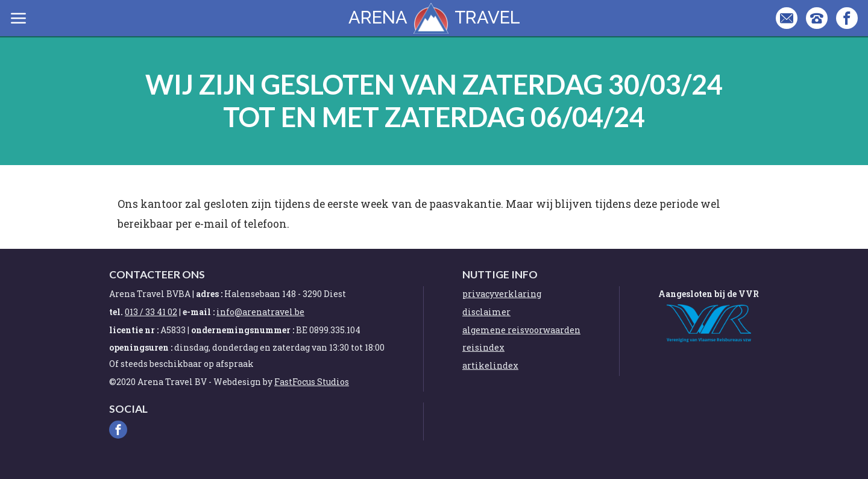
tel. (116, 312)
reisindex (483, 347)
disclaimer (486, 312)
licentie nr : (134, 330)
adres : (210, 294)
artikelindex (490, 365)
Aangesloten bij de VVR (709, 294)
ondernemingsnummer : (243, 330)
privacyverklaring (502, 294)
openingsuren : (141, 347)
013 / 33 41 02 (151, 312)
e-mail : (199, 312)
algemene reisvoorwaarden (521, 330)
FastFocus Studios (312, 382)
